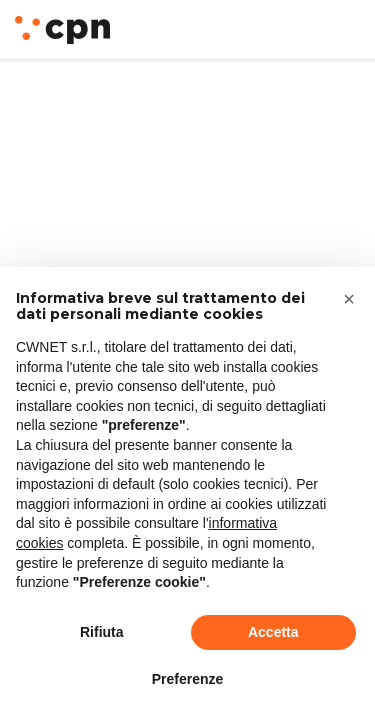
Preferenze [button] (188, 679)
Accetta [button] (273, 632)
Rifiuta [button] (102, 632)
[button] (349, 299)
